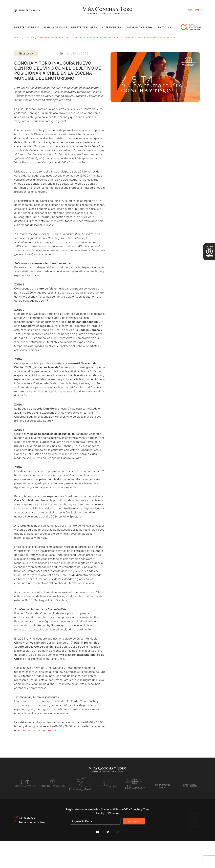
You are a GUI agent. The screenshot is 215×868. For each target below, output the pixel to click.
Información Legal (140, 27)
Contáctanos (25, 834)
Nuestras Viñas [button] (27, 10)
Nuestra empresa (27, 27)
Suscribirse (134, 836)
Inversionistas (112, 27)
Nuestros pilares (84, 27)
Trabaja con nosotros (35, 839)
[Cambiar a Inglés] (190, 10)
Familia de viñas (55, 27)
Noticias (165, 27)
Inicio (18, 37)
